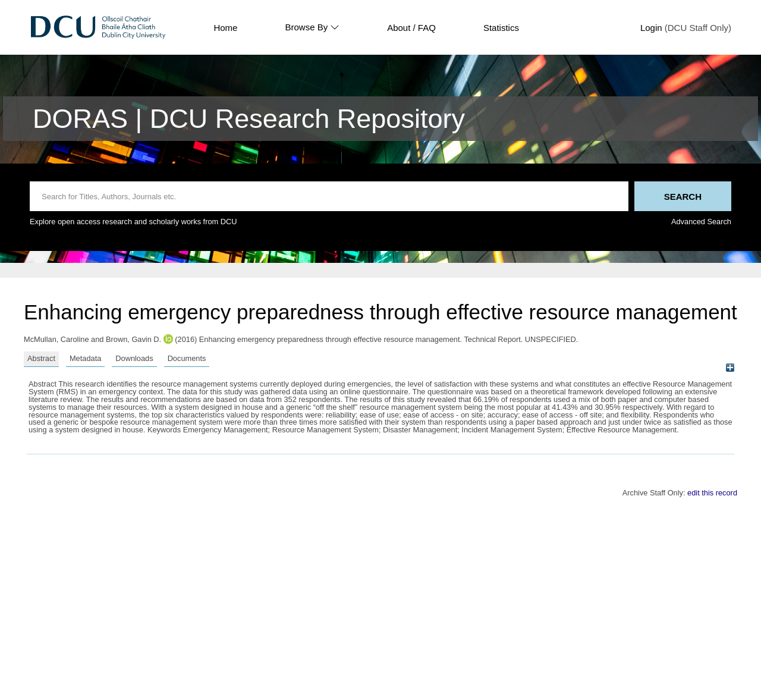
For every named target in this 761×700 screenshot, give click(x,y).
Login (651, 28)
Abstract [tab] (41, 358)
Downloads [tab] (134, 358)
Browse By (312, 27)
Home (225, 28)
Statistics (501, 28)
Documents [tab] (187, 358)
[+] (730, 368)
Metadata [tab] (85, 358)
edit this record (712, 493)
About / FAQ (411, 28)
